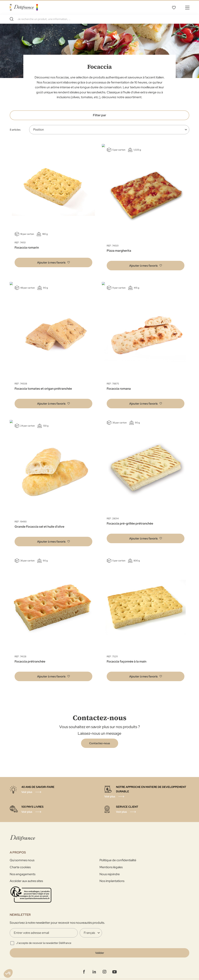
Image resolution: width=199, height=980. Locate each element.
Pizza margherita (119, 248)
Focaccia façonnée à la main (127, 652)
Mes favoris (174, 7)
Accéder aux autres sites (26, 872)
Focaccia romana (119, 382)
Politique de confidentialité (118, 851)
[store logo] (24, 7)
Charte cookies (20, 858)
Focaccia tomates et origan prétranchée (43, 382)
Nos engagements (23, 865)
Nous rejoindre (110, 865)
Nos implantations (112, 872)
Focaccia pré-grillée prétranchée (130, 517)
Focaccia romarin (27, 248)
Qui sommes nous (22, 851)
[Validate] (99, 944)
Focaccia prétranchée (30, 652)
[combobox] (99, 19)
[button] (53, 262)
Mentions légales (111, 858)
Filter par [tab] (99, 115)
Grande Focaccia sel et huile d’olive (39, 517)
